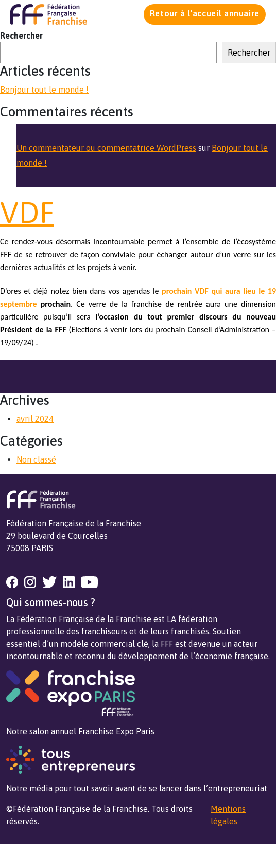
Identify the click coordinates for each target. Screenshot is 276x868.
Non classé (36, 459)
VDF (27, 212)
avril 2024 (35, 419)
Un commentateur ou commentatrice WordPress (106, 148)
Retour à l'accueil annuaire (205, 13)
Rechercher (21, 36)
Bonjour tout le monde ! (44, 90)
